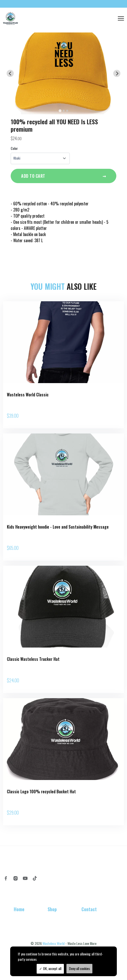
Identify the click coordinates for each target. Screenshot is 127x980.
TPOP (120, 972)
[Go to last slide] (10, 73)
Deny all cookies (79, 968)
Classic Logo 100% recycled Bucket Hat (41, 782)
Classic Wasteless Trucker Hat (33, 653)
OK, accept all (50, 968)
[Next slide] (117, 73)
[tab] (60, 111)
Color (14, 148)
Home (19, 897)
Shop (52, 897)
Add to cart (63, 176)
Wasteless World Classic (28, 395)
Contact (89, 897)
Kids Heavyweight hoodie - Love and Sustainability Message (58, 524)
